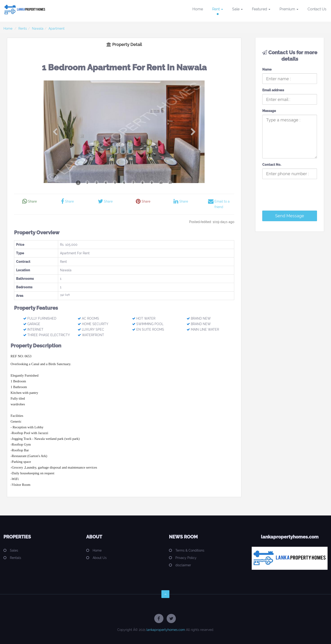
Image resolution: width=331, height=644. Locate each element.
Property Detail (124, 44)
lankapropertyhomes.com (166, 630)
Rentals (16, 558)
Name (267, 69)
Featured (261, 9)
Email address (273, 90)
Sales (14, 550)
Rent (218, 9)
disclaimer (183, 565)
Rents (23, 29)
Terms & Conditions (190, 550)
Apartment (57, 29)
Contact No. (272, 165)
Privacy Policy (186, 558)
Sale (237, 9)
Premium (289, 9)
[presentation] (294, 198)
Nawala (38, 29)
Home (198, 9)
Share (30, 201)
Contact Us (317, 9)
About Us (100, 558)
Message (269, 111)
